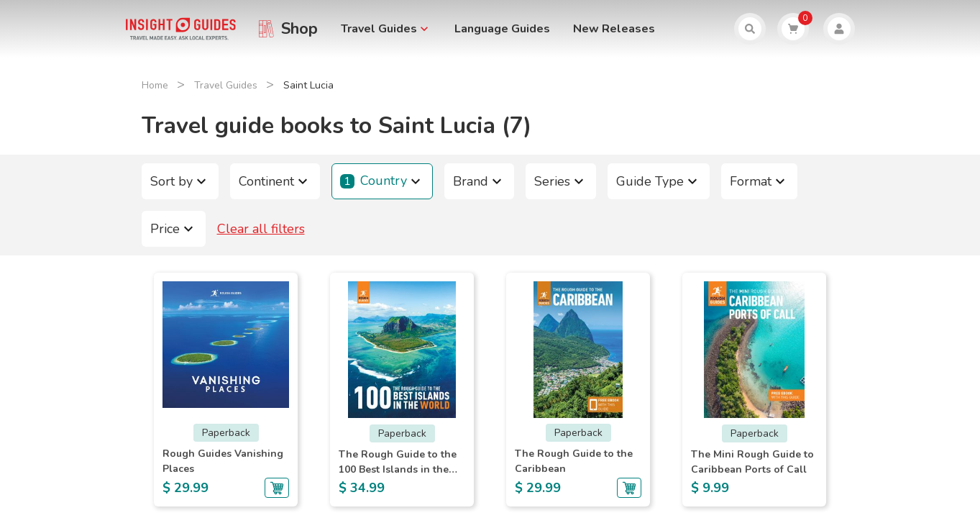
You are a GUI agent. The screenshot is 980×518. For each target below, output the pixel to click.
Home (155, 85)
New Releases (614, 29)
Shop (299, 29)
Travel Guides (226, 85)
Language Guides (502, 29)
